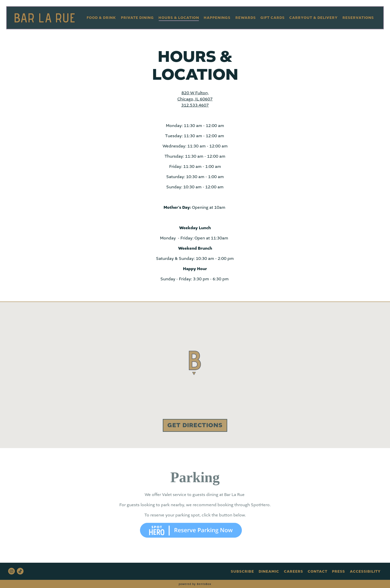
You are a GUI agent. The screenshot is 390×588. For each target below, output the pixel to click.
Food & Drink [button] (101, 18)
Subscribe (242, 572)
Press (339, 572)
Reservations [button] (358, 18)
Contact (318, 572)
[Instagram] (12, 571)
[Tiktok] (20, 571)
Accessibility (365, 572)
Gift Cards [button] (273, 18)
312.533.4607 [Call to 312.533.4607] (195, 105)
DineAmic (269, 572)
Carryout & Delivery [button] (313, 18)
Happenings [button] (217, 18)
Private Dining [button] (137, 18)
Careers (294, 572)
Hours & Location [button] (179, 18)
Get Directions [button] (195, 427)
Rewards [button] (246, 18)
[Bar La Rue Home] (45, 18)
